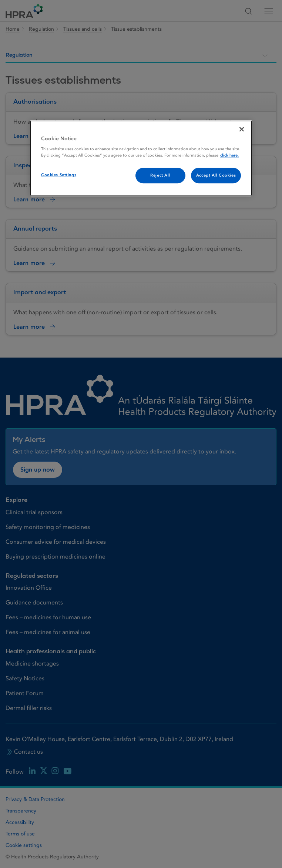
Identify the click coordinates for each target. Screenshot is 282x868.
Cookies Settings (59, 175)
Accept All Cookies (216, 176)
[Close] (242, 129)
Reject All (160, 176)
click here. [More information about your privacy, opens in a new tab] (229, 156)
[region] (141, 158)
